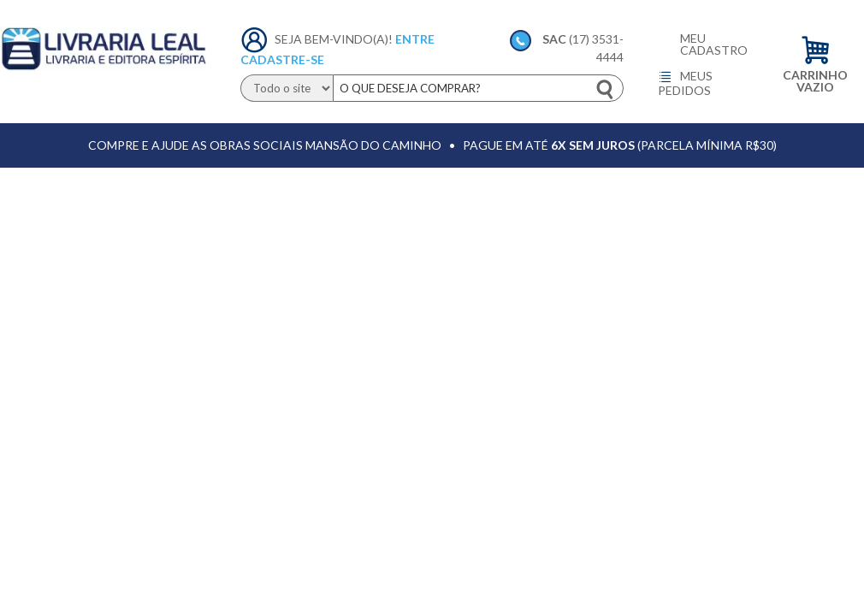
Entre (415, 39)
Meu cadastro (714, 44)
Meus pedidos (685, 83)
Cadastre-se (282, 59)
